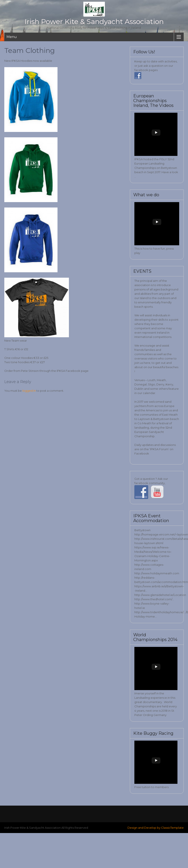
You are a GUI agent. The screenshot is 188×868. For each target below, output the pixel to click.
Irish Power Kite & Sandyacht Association (94, 21)
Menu (12, 37)
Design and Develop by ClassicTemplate (156, 828)
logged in (29, 391)
